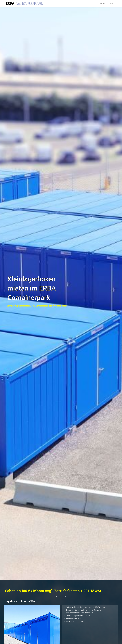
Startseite (111, 3)
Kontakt (103, 3)
